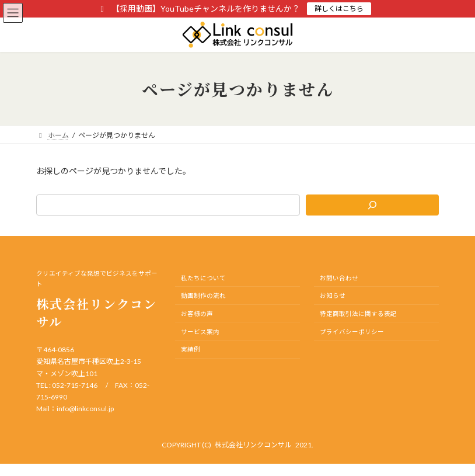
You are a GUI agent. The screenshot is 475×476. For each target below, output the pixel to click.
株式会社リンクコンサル (253, 445)
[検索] (372, 205)
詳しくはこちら (339, 8)
